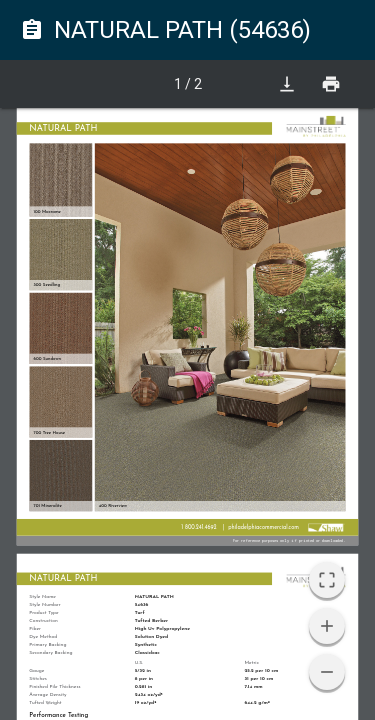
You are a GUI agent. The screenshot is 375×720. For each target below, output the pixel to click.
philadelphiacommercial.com (263, 527)
